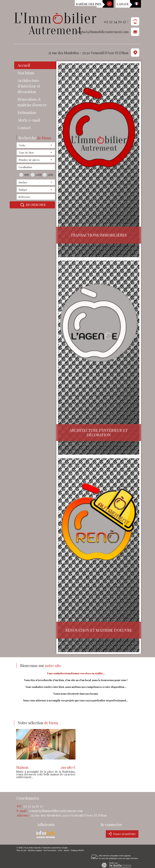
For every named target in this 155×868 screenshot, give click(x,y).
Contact (24, 128)
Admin (66, 850)
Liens (60, 850)
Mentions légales (35, 850)
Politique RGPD (77, 850)
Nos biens (26, 73)
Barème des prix (89, 4)
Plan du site (21, 850)
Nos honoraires (50, 850)
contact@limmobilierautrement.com (103, 32)
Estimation (27, 112)
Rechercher (32, 205)
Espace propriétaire (122, 834)
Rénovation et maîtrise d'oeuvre (32, 102)
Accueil (24, 65)
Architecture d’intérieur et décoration (29, 86)
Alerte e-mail (29, 120)
